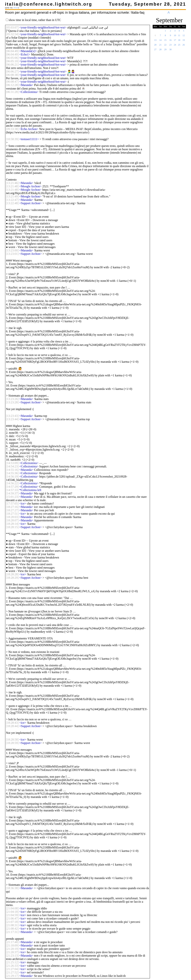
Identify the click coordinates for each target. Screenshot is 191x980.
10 (175, 37)
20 (155, 46)
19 (184, 41)
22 (165, 46)
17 (175, 41)
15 (165, 41)
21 (160, 46)
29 (165, 51)
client (16, 8)
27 (155, 51)
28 (160, 51)
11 (179, 37)
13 (155, 41)
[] (12, 27)
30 (170, 51)
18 (179, 41)
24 (175, 46)
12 (184, 37)
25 (179, 46)
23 (170, 46)
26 (184, 46)
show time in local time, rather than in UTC (35, 20)
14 (160, 41)
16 (170, 41)
